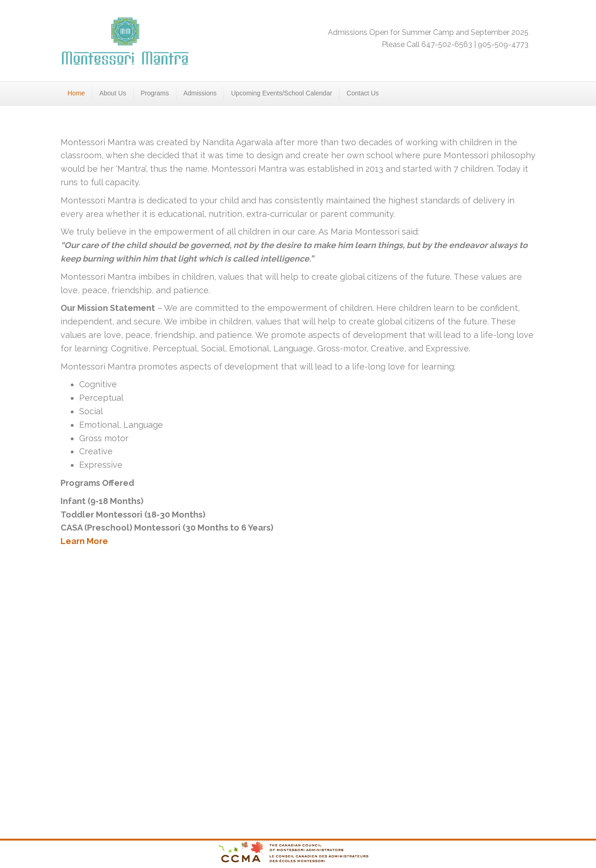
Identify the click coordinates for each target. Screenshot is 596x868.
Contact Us (362, 93)
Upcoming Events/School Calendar (281, 93)
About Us (113, 93)
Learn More (84, 541)
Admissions (200, 93)
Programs (155, 93)
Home (76, 93)
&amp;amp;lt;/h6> (298, 682)
